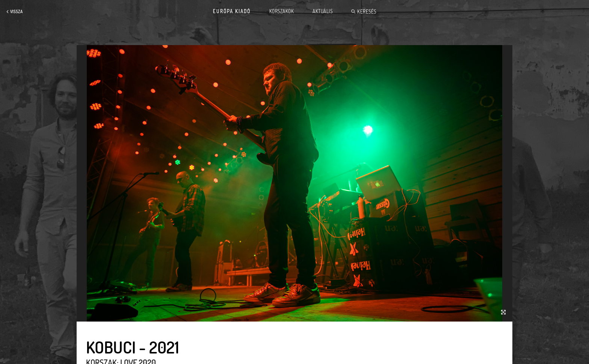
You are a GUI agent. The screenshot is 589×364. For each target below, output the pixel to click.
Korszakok (282, 11)
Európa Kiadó (232, 11)
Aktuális (322, 11)
